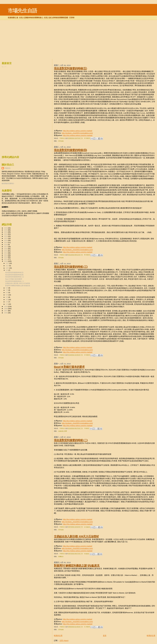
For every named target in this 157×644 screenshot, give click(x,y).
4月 (7, 297)
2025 (6, 230)
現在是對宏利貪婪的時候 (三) (71, 267)
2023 (6, 234)
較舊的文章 (151, 636)
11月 (7, 266)
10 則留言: (87, 138)
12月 (7, 263)
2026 (6, 228)
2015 (6, 251)
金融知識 (61, 431)
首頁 (105, 636)
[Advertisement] (79, 27)
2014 (6, 253)
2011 (6, 259)
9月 (7, 270)
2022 (6, 236)
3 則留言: (87, 428)
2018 (6, 245)
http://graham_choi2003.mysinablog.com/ (77, 133)
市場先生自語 (22, 11)
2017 (6, 247)
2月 (7, 302)
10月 (7, 268)
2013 (6, 255)
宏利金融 (61, 141)
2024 (6, 232)
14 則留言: (87, 355)
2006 (6, 313)
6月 (7, 292)
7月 (7, 290)
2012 (6, 257)
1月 (7, 304)
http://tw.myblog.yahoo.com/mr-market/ (78, 131)
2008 (6, 309)
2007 (6, 311)
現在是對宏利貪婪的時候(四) (70, 150)
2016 (6, 249)
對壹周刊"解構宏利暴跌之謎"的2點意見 (77, 566)
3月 (7, 300)
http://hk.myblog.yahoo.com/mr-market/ (78, 135)
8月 (7, 288)
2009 (6, 306)
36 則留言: (87, 255)
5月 (7, 295)
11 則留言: (87, 627)
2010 (6, 261)
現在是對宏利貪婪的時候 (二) (71, 440)
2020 (6, 240)
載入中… (5, 67)
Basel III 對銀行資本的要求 (69, 367)
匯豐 (66, 431)
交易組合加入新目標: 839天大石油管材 (76, 536)
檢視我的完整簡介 (8, 183)
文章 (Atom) (64, 641)
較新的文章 (58, 636)
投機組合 (61, 557)
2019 (6, 242)
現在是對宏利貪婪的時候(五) (70, 68)
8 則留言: (87, 554)
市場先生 (7, 168)
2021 (6, 238)
